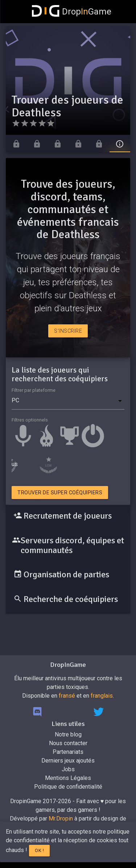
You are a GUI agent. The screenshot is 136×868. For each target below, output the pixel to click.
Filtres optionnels (30, 420)
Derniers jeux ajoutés (68, 761)
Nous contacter (68, 743)
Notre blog (68, 734)
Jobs (68, 769)
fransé (67, 696)
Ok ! (39, 850)
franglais (102, 696)
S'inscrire (68, 331)
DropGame (72, 12)
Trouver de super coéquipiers (60, 493)
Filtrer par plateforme (34, 390)
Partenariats (68, 752)
